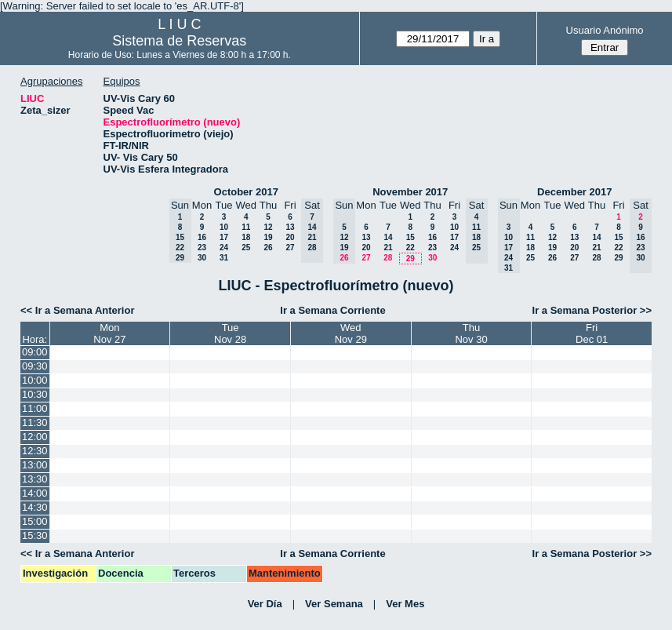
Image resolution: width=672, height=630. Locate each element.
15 (410, 237)
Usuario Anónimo (605, 30)
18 (246, 237)
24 (224, 248)
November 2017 (410, 192)
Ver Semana (334, 604)
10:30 (35, 394)
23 (202, 248)
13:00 (35, 465)
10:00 (35, 380)
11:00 (35, 408)
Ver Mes (405, 604)
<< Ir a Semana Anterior (77, 310)
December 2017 (574, 192)
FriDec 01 (592, 333)
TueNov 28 (230, 333)
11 (246, 227)
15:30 (35, 535)
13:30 (35, 479)
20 (290, 237)
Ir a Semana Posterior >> (592, 310)
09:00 (35, 352)
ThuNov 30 (471, 333)
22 (410, 248)
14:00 (35, 493)
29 (410, 259)
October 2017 (246, 192)
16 (202, 237)
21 (388, 248)
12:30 (35, 451)
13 (290, 227)
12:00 (35, 437)
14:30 (35, 507)
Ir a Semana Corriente (332, 310)
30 (202, 258)
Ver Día (265, 604)
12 (268, 227)
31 (224, 258)
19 (268, 237)
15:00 (35, 521)
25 (246, 248)
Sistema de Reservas (179, 41)
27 (290, 248)
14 (388, 237)
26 (268, 248)
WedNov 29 (351, 333)
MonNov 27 (109, 333)
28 (388, 258)
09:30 (35, 366)
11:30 (35, 422)
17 (224, 237)
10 (224, 227)
